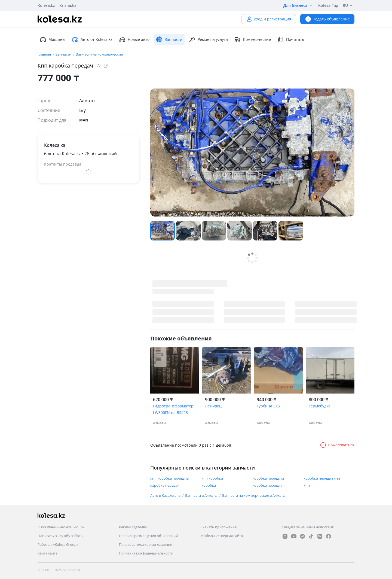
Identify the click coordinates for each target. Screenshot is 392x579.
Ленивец (213, 406)
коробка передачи (268, 478)
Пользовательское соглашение (146, 544)
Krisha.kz (68, 5)
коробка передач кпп (322, 478)
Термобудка (320, 406)
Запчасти (64, 54)
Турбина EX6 (268, 406)
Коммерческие (253, 39)
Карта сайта (48, 553)
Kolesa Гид (328, 5)
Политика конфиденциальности (146, 553)
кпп (307, 485)
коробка (209, 485)
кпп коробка (212, 478)
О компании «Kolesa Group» (61, 527)
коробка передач (267, 485)
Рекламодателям (133, 527)
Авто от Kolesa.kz (92, 39)
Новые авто (134, 39)
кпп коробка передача (169, 478)
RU (349, 5)
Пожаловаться (337, 445)
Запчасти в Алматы (202, 495)
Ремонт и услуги (208, 39)
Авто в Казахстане (166, 495)
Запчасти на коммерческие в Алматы (254, 495)
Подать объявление (327, 19)
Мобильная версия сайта (222, 536)
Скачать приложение (218, 527)
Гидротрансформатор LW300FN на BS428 (173, 409)
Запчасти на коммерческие (99, 54)
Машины (53, 39)
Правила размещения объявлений (148, 536)
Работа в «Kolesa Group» (58, 544)
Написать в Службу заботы (60, 536)
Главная (45, 54)
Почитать (291, 39)
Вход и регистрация (269, 19)
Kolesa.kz (46, 5)
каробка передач (165, 485)
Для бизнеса (299, 5)
